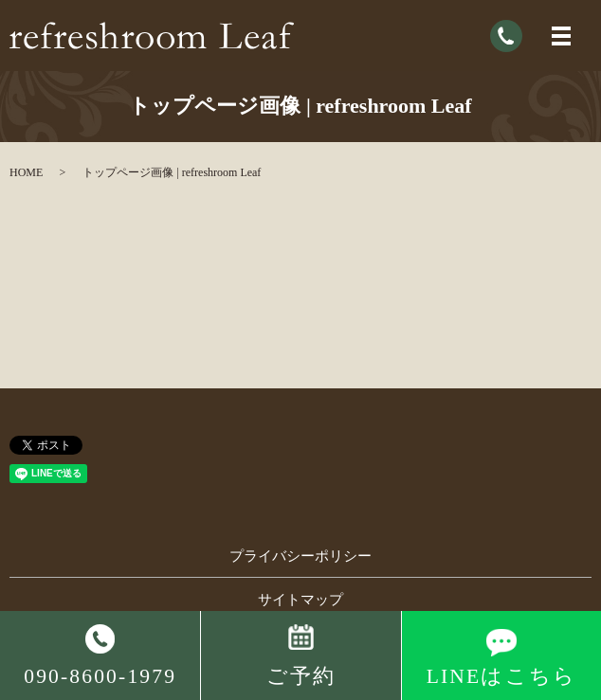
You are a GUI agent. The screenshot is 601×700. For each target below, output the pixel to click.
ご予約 (301, 676)
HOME (26, 172)
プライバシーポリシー (300, 556)
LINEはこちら (501, 676)
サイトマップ (300, 600)
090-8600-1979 (100, 676)
